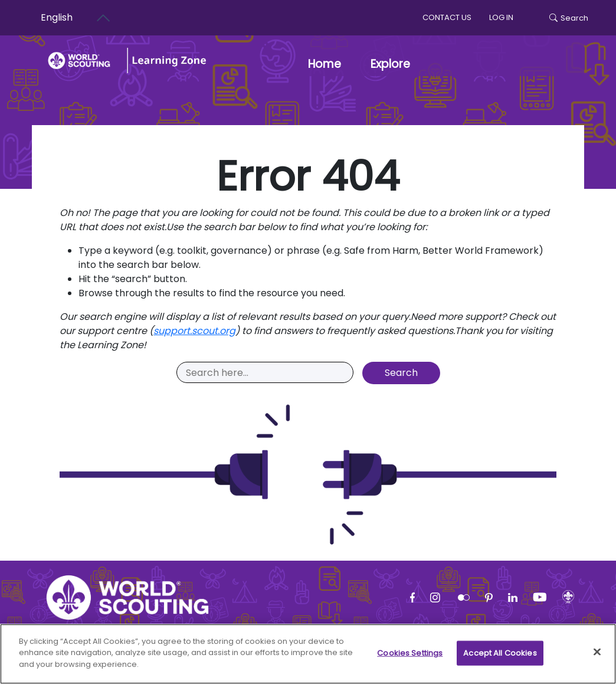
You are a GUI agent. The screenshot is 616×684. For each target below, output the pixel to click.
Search (569, 18)
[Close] (597, 657)
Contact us (447, 17)
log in (501, 17)
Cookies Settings (410, 658)
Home (325, 64)
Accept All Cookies (500, 658)
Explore (390, 64)
